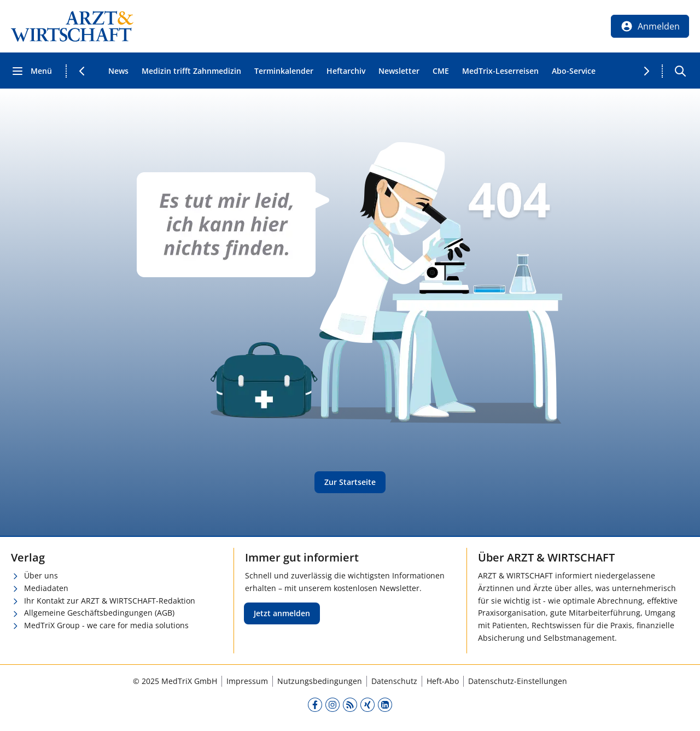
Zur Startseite (350, 482)
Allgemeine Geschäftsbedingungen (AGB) (99, 613)
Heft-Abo (443, 681)
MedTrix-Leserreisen (500, 71)
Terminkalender (284, 71)
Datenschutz (394, 681)
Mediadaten (46, 588)
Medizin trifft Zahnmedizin (191, 71)
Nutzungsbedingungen (320, 681)
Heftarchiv (346, 71)
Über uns (41, 575)
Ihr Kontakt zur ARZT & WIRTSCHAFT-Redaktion (110, 601)
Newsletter (399, 71)
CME (441, 71)
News (118, 71)
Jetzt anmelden (282, 613)
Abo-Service (574, 71)
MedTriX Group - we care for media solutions (106, 625)
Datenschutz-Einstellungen (518, 681)
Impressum (247, 681)
